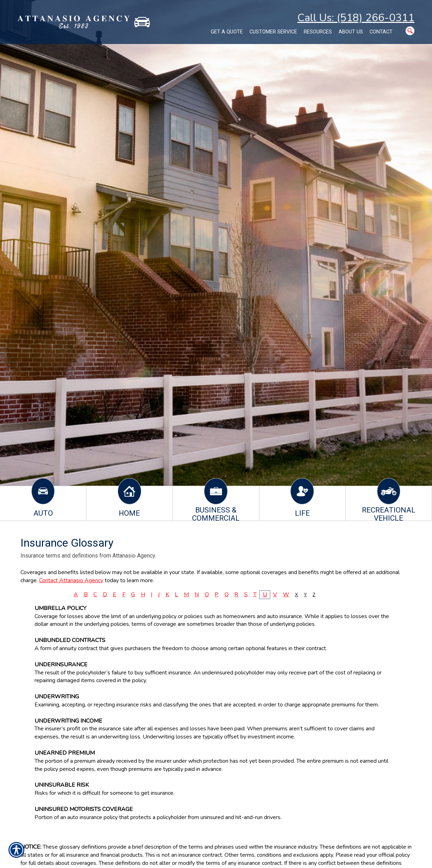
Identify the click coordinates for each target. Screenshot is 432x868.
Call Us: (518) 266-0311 (356, 18)
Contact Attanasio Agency (71, 580)
